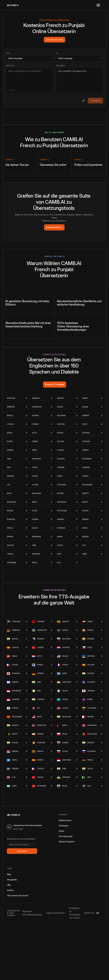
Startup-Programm (67, 842)
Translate (95, 101)
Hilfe (9, 885)
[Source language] (29, 58)
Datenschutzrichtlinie (56, 913)
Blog (9, 874)
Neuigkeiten (12, 880)
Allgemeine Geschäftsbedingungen (32, 913)
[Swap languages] (83, 101)
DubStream (64, 826)
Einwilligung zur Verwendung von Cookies (75, 913)
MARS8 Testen (65, 820)
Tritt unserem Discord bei (18, 896)
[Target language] (80, 58)
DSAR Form (89, 913)
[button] (98, 5)
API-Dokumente (66, 836)
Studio (61, 831)
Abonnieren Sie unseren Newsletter (21, 839)
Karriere (10, 890)
